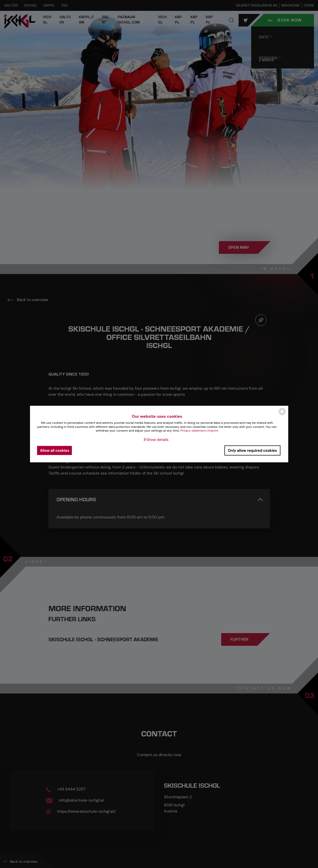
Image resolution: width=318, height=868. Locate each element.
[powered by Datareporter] (282, 415)
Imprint (213, 431)
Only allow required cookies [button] (252, 450)
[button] (156, 440)
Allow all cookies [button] (55, 450)
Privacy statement (193, 431)
